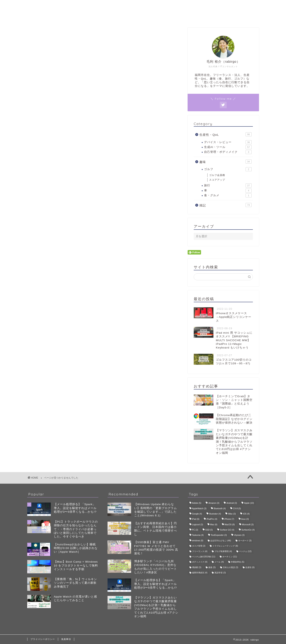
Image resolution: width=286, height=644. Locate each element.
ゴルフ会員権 (217, 175)
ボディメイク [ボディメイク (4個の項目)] (200, 562)
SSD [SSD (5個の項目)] (209, 530)
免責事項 (66, 639)
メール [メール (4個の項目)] (219, 562)
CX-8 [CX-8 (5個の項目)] (237, 509)
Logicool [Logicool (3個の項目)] (198, 525)
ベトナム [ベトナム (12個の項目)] (245, 551)
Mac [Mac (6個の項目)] (214, 525)
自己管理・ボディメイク (228, 152)
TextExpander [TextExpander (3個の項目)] (219, 535)
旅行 (228, 186)
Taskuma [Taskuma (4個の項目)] (198, 535)
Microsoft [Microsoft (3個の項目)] (248, 525)
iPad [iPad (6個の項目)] (196, 519)
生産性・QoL (54, 212)
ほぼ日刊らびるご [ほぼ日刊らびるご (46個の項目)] (221, 541)
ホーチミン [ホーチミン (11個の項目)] (230, 557)
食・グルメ (228, 195)
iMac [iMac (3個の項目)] (232, 514)
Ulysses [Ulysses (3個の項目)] (239, 535)
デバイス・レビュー (228, 142)
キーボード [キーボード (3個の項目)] (245, 541)
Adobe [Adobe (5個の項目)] (197, 503)
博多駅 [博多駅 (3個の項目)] (197, 567)
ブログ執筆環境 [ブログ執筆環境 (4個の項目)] (223, 551)
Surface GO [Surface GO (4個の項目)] (227, 530)
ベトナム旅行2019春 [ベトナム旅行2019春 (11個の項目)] (204, 557)
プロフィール (143, 17)
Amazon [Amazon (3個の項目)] (214, 503)
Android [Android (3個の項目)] (232, 503)
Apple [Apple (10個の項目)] (249, 503)
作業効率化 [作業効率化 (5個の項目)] (238, 562)
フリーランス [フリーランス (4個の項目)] (200, 551)
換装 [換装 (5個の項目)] (212, 567)
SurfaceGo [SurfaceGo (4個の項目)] (248, 530)
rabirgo (143, 6)
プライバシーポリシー (43, 639)
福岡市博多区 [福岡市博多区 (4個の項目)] (200, 573)
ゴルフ (228, 169)
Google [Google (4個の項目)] (197, 514)
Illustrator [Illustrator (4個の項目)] (215, 514)
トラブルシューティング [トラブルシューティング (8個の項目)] (225, 546)
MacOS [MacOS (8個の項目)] (230, 525)
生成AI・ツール (228, 147)
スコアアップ (217, 180)
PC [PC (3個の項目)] (195, 530)
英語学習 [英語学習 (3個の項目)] (220, 573)
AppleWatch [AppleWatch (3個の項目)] (199, 509)
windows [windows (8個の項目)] (198, 541)
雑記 (47, 224)
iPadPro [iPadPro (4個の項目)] (212, 519)
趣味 (47, 218)
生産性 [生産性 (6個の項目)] (250, 567)
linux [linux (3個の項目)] (245, 519)
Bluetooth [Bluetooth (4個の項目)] (220, 509)
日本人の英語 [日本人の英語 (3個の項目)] (231, 567)
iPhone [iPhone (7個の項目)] (229, 519)
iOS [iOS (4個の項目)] (246, 514)
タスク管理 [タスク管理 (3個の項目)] (199, 546)
